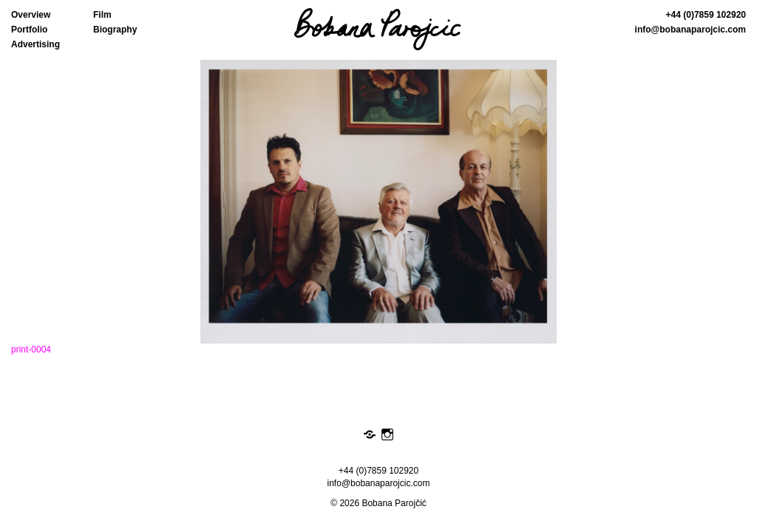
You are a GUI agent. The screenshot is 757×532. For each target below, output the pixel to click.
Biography (115, 30)
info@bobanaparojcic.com (690, 30)
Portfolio (29, 30)
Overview (31, 15)
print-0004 (31, 349)
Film (102, 15)
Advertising (35, 44)
